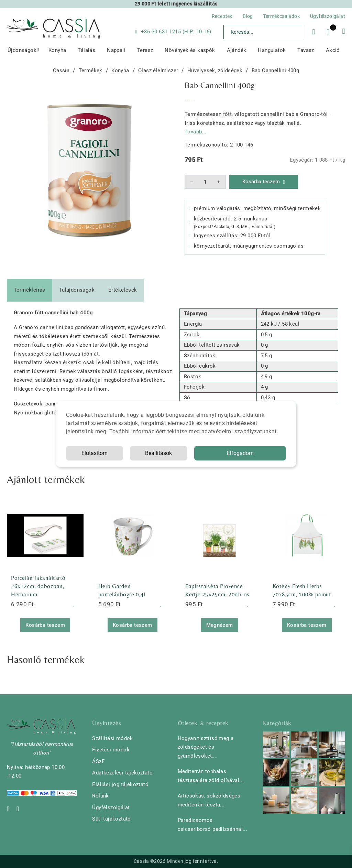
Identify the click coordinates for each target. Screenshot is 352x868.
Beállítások (158, 453)
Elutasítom (95, 453)
